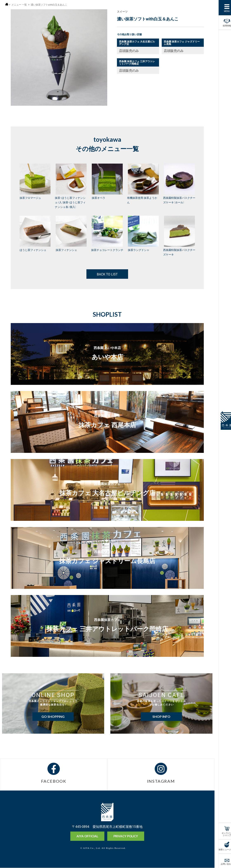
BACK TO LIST (107, 274)
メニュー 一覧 (19, 5)
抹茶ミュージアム (223, 849)
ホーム (7, 4)
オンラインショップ (223, 834)
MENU (223, 11)
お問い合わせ (223, 864)
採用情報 (223, 22)
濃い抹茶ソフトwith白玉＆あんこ (49, 5)
